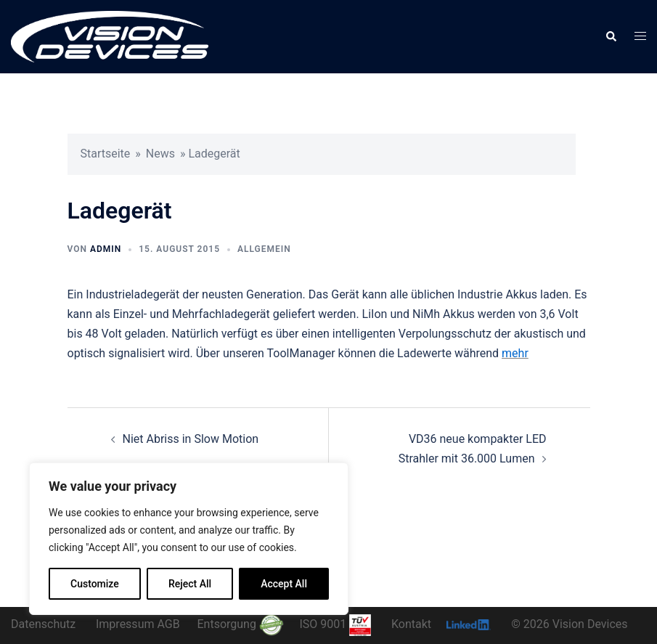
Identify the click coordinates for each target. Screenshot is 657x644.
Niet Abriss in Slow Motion (191, 439)
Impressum (125, 624)
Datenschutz (43, 624)
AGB (168, 624)
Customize (95, 584)
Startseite (106, 154)
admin (106, 249)
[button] (611, 36)
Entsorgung (240, 624)
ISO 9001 (335, 624)
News (160, 154)
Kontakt (411, 624)
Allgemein (264, 249)
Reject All (190, 584)
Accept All (284, 584)
